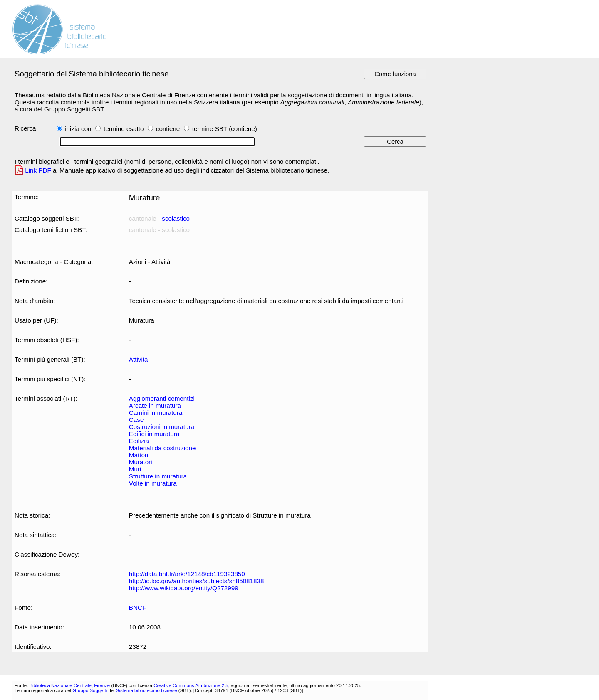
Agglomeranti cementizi (162, 398)
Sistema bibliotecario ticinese (147, 690)
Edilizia (139, 441)
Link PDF (38, 170)
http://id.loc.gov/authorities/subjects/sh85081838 (197, 581)
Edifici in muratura (154, 434)
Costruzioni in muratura (162, 427)
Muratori (141, 462)
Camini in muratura (156, 413)
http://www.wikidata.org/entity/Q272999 (184, 588)
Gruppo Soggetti (90, 690)
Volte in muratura (153, 483)
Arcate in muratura (155, 405)
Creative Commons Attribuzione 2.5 (191, 685)
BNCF (137, 608)
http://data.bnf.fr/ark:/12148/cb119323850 (187, 574)
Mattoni (139, 455)
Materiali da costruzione (162, 448)
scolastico (176, 218)
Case (136, 420)
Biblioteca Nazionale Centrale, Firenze (69, 685)
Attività (139, 359)
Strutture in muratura (158, 476)
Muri (135, 469)
